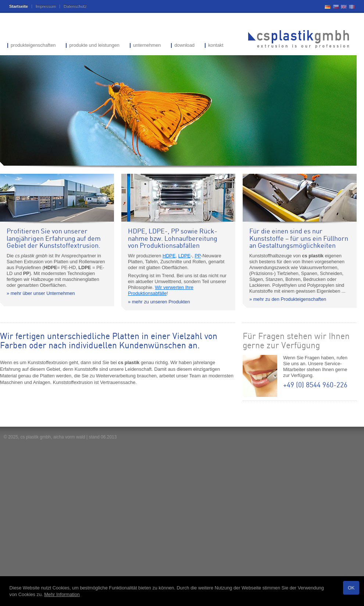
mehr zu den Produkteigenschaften (290, 299)
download (184, 45)
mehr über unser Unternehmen (43, 293)
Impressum (46, 6)
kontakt (216, 45)
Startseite (19, 6)
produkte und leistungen (94, 45)
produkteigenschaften (33, 45)
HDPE (169, 256)
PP (198, 256)
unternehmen (147, 45)
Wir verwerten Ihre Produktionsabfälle (161, 290)
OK (351, 588)
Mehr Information (62, 594)
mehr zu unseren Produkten (161, 302)
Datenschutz (75, 6)
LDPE (184, 256)
